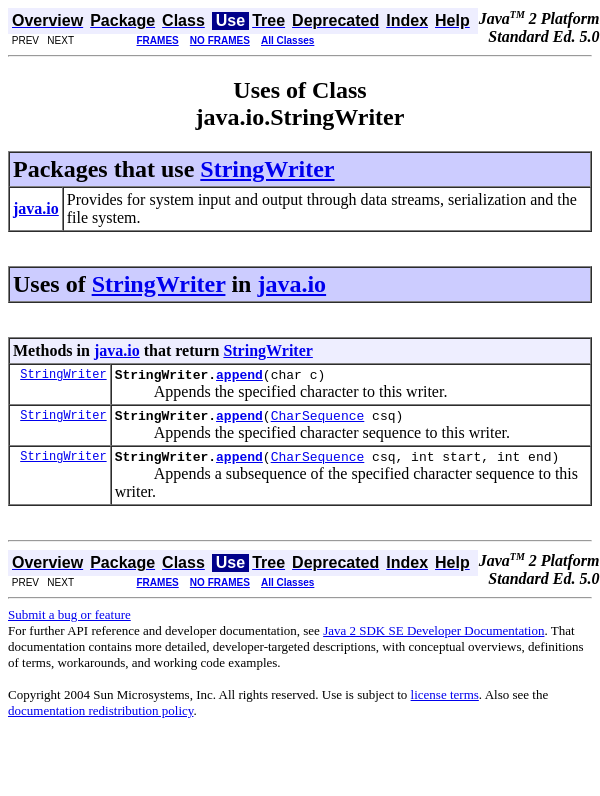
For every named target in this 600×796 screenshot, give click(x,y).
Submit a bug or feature (69, 623)
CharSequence (318, 421)
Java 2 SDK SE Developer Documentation (433, 639)
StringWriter (267, 169)
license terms (445, 703)
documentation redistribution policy (100, 719)
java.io (291, 284)
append (239, 377)
